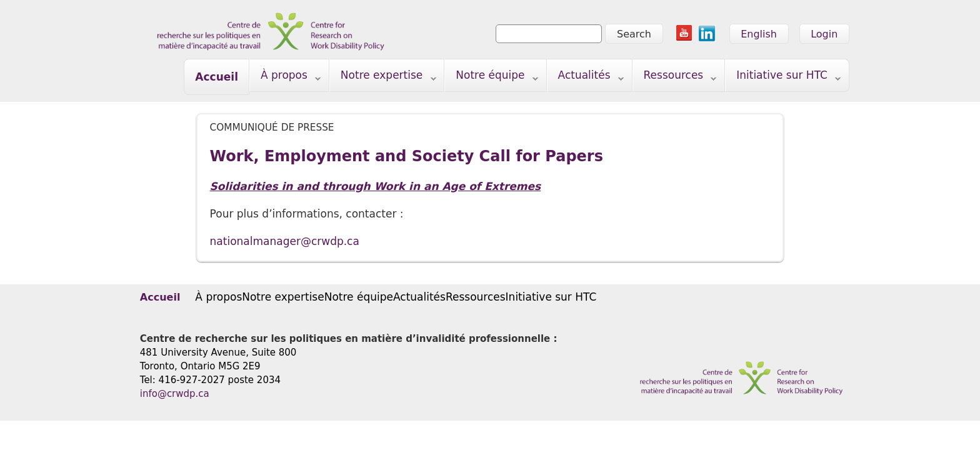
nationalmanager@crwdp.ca (285, 241)
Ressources (675, 78)
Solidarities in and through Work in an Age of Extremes (376, 186)
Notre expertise (383, 78)
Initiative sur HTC (783, 78)
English (759, 34)
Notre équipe (492, 78)
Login (824, 34)
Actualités (586, 78)
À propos (285, 78)
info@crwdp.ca (175, 394)
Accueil (217, 77)
